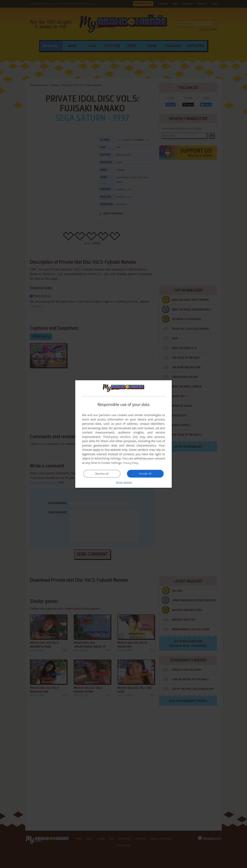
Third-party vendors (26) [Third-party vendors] (120, 437)
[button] (123, 483)
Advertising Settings (108, 458)
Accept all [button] (145, 473)
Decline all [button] (102, 474)
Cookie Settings (111, 463)
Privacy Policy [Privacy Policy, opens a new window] (132, 463)
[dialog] (123, 434)
